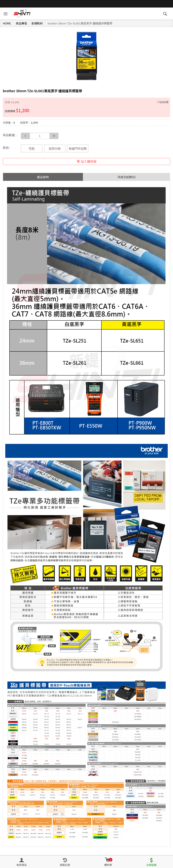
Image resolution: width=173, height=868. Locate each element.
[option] (86, 57)
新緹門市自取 (78, 148)
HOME (7, 23)
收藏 (163, 102)
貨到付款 (55, 148)
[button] (108, 862)
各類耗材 (37, 23)
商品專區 (21, 23)
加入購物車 (87, 161)
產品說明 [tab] (43, 177)
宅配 (32, 148)
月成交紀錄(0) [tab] (127, 177)
